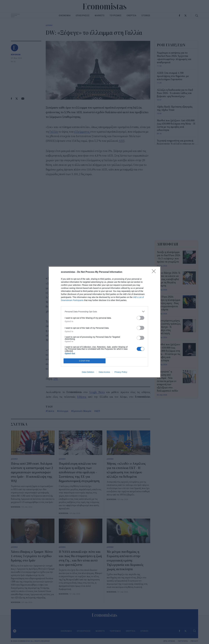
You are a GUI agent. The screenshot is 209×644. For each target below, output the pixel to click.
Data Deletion (88, 351)
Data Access (104, 351)
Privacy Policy (121, 351)
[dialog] (105, 322)
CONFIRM (85, 340)
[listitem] (105, 333)
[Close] (155, 293)
